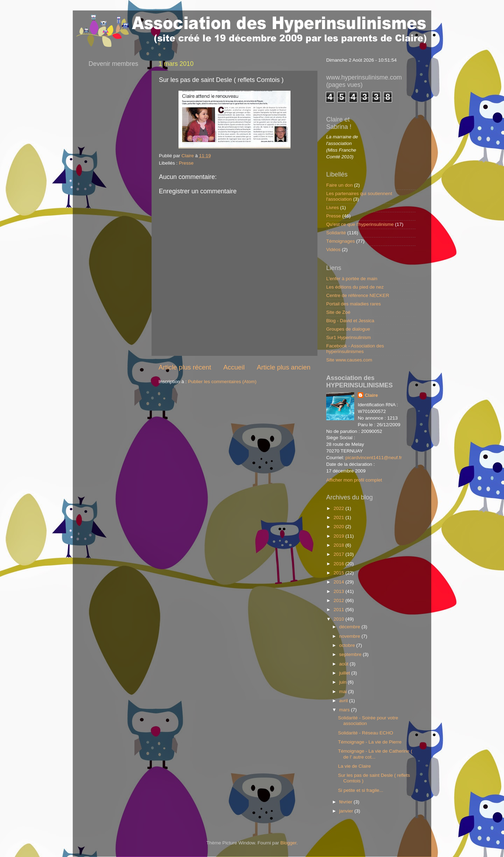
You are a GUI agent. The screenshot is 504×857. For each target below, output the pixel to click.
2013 (339, 591)
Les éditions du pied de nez (355, 287)
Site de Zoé (338, 312)
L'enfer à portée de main (352, 279)
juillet (345, 673)
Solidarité (336, 233)
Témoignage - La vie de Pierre (370, 742)
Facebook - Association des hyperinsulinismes (355, 349)
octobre (348, 645)
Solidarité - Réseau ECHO (366, 733)
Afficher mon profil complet (354, 480)
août (344, 664)
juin (344, 682)
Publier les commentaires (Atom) (222, 382)
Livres (332, 208)
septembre (351, 654)
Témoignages (341, 241)
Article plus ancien (284, 367)
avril (344, 701)
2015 (339, 573)
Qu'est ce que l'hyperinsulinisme (360, 224)
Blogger (288, 843)
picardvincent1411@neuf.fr (374, 458)
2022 (339, 508)
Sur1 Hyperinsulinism (349, 337)
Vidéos (333, 250)
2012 (339, 600)
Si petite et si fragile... (361, 790)
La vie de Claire (355, 766)
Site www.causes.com (349, 360)
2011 (339, 610)
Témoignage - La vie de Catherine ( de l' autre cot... (375, 754)
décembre (350, 627)
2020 (339, 527)
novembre (350, 636)
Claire (371, 395)
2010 (339, 619)
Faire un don (339, 185)
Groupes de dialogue (348, 329)
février (346, 802)
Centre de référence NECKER (358, 295)
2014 (339, 582)
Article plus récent (185, 367)
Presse (186, 163)
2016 (339, 564)
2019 (339, 536)
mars (345, 710)
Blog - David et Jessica (350, 321)
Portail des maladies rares (353, 304)
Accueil (234, 367)
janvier (347, 811)
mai (344, 692)
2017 (339, 554)
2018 (339, 545)
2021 (339, 517)
